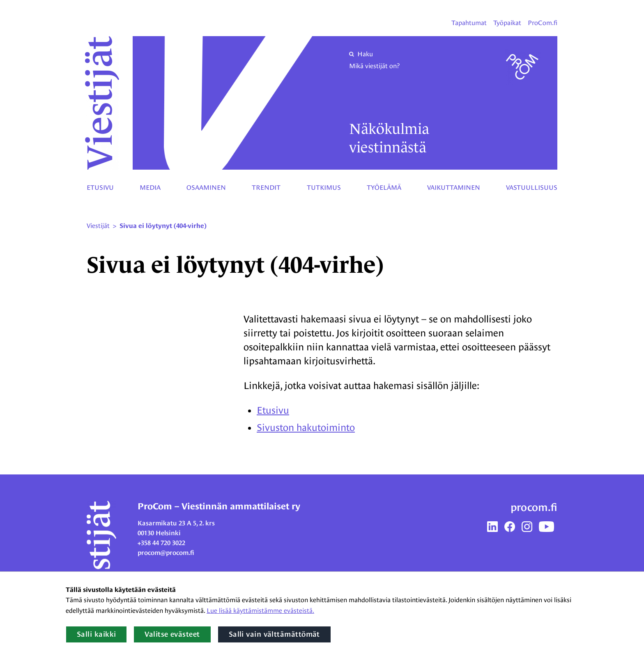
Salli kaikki (96, 634)
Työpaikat (507, 23)
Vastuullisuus (532, 188)
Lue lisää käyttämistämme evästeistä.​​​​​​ (260, 611)
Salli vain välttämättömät (274, 634)
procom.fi (534, 507)
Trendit (266, 188)
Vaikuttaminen (454, 188)
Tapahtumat (469, 23)
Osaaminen (206, 188)
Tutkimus (324, 188)
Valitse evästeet (172, 634)
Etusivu (100, 188)
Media (150, 188)
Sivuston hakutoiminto (306, 427)
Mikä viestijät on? (374, 66)
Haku (361, 54)
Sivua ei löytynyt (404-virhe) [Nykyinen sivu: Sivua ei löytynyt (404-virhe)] (163, 226)
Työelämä (384, 188)
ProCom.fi (543, 23)
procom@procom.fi (166, 553)
